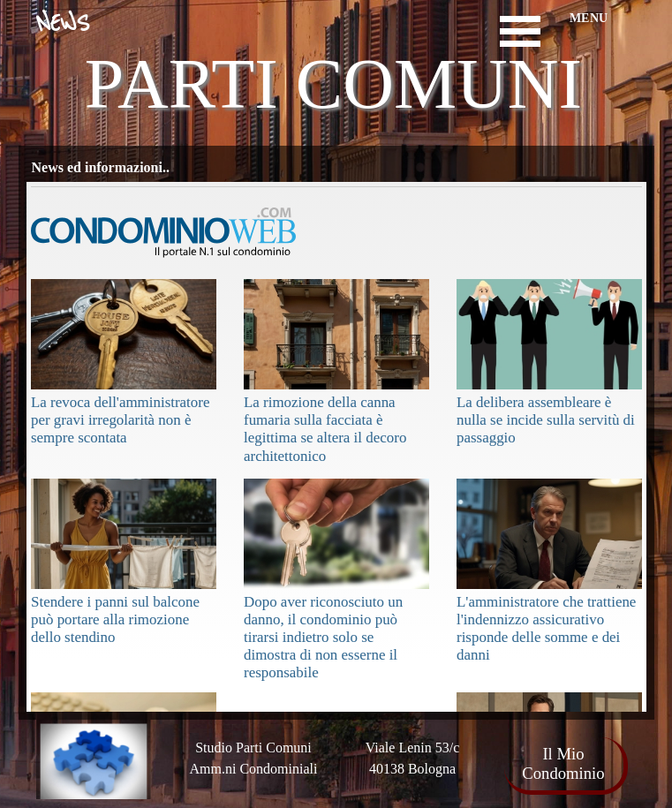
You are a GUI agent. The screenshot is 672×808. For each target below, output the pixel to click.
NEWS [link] (63, 24)
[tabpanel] (413, 759)
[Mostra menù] (521, 31)
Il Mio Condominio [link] (563, 763)
